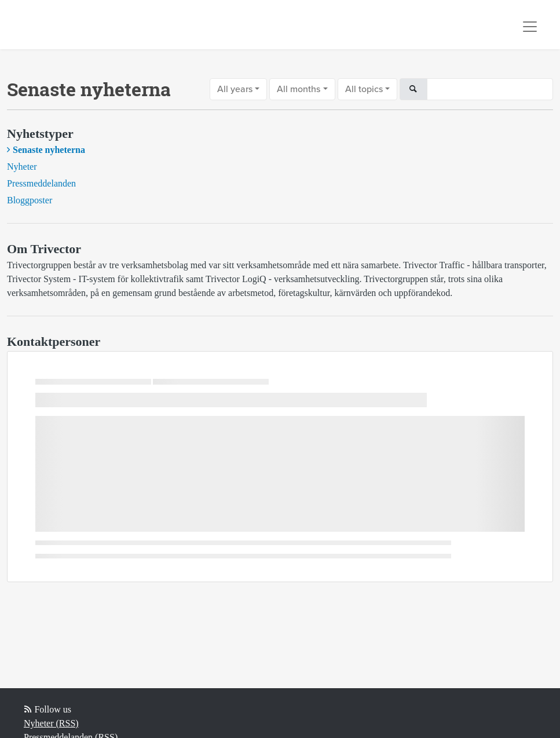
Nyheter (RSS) (51, 723)
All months (299, 89)
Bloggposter (30, 200)
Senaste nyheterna (49, 150)
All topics (364, 89)
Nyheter (22, 167)
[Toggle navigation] (530, 27)
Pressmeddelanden (41, 183)
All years (235, 89)
